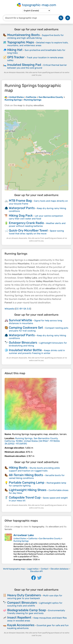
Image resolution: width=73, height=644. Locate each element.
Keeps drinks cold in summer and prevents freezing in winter (37, 352)
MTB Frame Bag (20, 201)
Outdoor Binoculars (23, 342)
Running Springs (21, 541)
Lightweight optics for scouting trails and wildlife (35, 604)
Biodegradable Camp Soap (27, 610)
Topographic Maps (21, 42)
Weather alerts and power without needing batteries (37, 225)
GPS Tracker (16, 57)
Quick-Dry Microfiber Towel (28, 230)
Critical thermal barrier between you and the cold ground (37, 66)
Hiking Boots (18, 468)
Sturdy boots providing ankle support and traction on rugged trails (34, 469)
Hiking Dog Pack (21, 215)
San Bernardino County (50, 539)
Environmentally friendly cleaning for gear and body (36, 612)
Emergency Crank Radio (26, 223)
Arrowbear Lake (24, 535)
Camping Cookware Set (26, 328)
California (33, 539)
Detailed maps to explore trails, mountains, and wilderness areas (38, 44)
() (32, 441)
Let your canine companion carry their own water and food (36, 217)
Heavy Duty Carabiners (24, 595)
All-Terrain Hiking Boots (26, 475)
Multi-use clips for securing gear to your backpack (35, 597)
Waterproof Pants (22, 208)
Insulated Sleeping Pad (24, 65)
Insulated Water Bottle (25, 350)
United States (20, 539)
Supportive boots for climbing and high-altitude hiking (35, 37)
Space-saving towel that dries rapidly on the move (36, 232)
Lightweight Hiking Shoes (28, 490)
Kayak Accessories (21, 625)
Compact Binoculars (22, 603)
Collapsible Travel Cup (25, 497)
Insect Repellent (19, 617)
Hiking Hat (15, 50)
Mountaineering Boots (23, 35)
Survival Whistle (20, 320)
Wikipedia (9, 309)
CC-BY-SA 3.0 (23, 309)
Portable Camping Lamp (27, 482)
